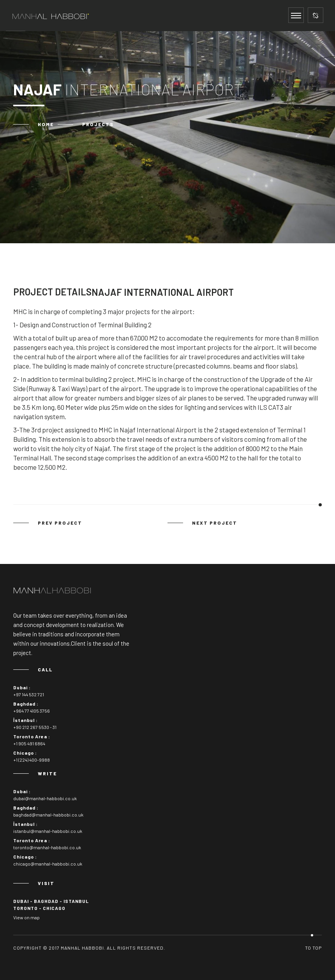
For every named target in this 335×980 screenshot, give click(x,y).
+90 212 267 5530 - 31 (35, 727)
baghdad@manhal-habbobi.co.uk (48, 815)
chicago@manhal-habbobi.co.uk (48, 864)
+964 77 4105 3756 (32, 711)
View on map (26, 917)
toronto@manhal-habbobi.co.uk (47, 847)
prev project (60, 523)
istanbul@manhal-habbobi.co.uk (48, 831)
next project (215, 523)
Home (46, 124)
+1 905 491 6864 (29, 743)
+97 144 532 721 (29, 694)
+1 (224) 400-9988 (32, 760)
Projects (98, 124)
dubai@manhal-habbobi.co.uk (45, 798)
